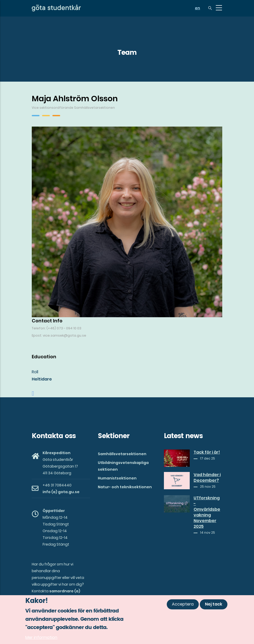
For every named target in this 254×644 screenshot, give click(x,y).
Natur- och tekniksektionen (125, 487)
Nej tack (214, 604)
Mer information (41, 638)
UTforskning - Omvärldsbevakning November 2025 (207, 512)
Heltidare (42, 379)
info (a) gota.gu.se (61, 492)
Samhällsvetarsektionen (122, 454)
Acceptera (183, 604)
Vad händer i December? (207, 478)
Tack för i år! (207, 452)
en (197, 8)
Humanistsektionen (117, 478)
